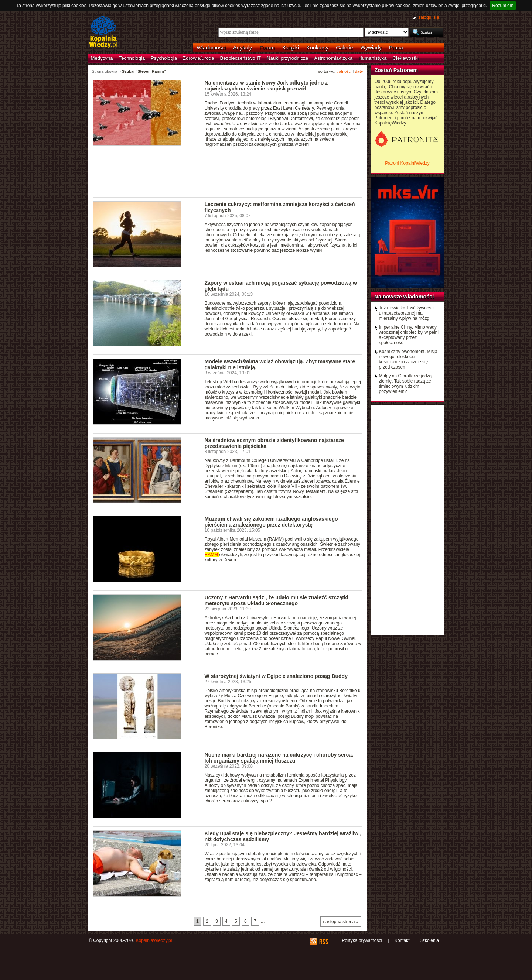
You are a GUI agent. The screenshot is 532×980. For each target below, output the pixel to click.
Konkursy (317, 48)
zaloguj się (429, 17)
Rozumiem (503, 6)
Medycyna (102, 58)
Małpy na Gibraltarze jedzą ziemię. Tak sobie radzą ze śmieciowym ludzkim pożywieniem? (405, 384)
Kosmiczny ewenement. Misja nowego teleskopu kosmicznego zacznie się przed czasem (408, 359)
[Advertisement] (228, 176)
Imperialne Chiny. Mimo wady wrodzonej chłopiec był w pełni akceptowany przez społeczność (409, 335)
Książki (291, 48)
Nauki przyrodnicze (287, 58)
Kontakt (402, 940)
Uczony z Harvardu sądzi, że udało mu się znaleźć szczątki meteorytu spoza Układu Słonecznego (277, 600)
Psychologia (164, 58)
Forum (267, 48)
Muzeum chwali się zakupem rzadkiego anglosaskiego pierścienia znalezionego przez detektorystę (271, 522)
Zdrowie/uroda (198, 58)
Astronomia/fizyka (333, 58)
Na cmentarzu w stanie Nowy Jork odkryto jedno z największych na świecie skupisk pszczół (266, 86)
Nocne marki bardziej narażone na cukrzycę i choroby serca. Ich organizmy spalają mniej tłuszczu (279, 758)
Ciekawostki (406, 58)
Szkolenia (429, 940)
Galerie (344, 48)
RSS (323, 942)
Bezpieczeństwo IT (240, 58)
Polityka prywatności (362, 940)
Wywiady (371, 48)
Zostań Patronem (396, 70)
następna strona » (341, 922)
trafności (344, 71)
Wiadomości (211, 48)
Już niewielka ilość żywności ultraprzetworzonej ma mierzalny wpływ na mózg (407, 313)
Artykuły (243, 48)
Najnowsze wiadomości (404, 297)
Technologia (132, 58)
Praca (396, 48)
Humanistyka (372, 58)
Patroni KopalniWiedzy (407, 163)
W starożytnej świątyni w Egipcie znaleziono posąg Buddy (276, 676)
